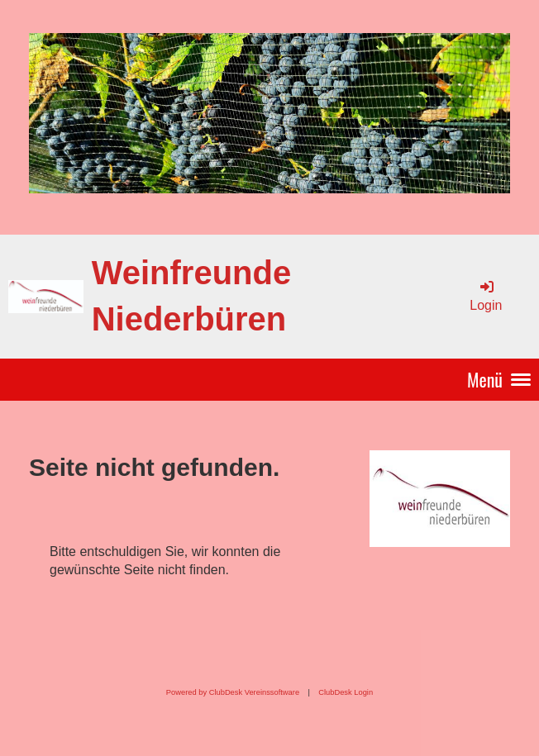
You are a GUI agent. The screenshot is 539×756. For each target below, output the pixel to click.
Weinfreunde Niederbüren (192, 296)
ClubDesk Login (346, 692)
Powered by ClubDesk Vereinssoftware (233, 692)
